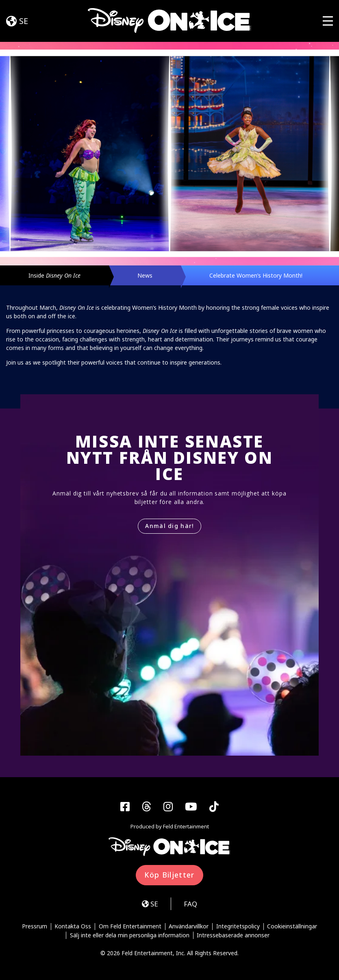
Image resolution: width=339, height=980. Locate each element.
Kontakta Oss (73, 927)
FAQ (190, 904)
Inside (54, 275)
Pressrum (35, 927)
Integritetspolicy (238, 927)
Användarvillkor (189, 927)
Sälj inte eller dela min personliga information (130, 935)
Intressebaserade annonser (233, 935)
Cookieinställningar (292, 927)
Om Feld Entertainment (130, 927)
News (145, 275)
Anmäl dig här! (169, 526)
